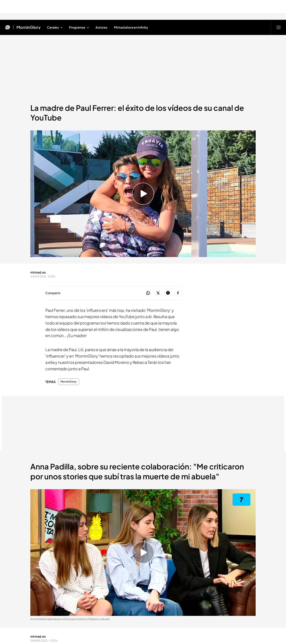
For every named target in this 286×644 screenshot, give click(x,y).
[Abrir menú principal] (279, 27)
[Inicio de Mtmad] (8, 27)
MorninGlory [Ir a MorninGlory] (28, 27)
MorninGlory (69, 382)
